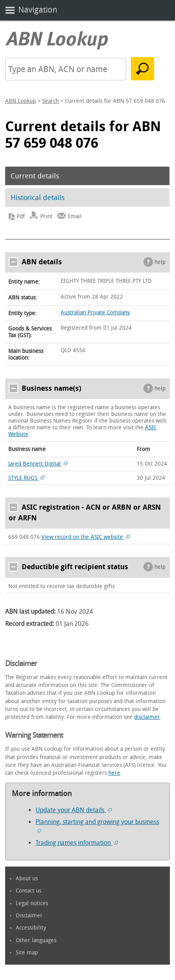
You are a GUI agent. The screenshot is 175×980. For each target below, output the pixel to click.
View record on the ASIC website (86, 537)
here (114, 773)
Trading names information (77, 843)
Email (75, 216)
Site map (27, 953)
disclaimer (147, 717)
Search (50, 101)
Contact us (29, 891)
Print (46, 216)
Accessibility (31, 928)
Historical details (38, 198)
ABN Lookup (20, 101)
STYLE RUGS (26, 478)
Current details (35, 176)
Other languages (36, 940)
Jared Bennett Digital (38, 464)
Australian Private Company (95, 313)
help (160, 262)
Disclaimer (29, 916)
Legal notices (32, 903)
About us (27, 879)
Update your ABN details (74, 810)
